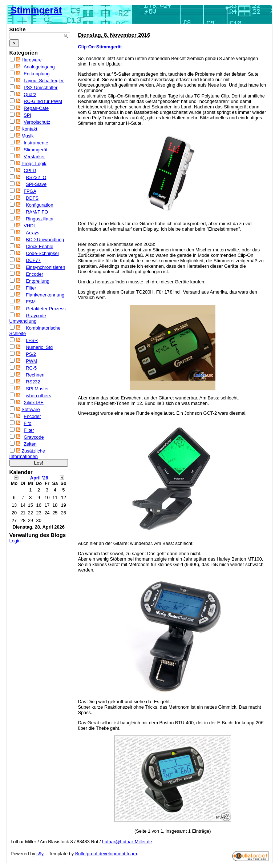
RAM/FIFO (37, 212)
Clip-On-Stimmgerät (100, 47)
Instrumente (36, 143)
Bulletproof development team (106, 854)
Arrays (33, 233)
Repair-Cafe (36, 108)
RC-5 (31, 368)
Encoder (35, 274)
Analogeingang (39, 67)
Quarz (30, 94)
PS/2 (31, 354)
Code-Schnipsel (42, 253)
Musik (27, 136)
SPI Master (37, 389)
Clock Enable (39, 246)
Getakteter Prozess (46, 309)
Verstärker (34, 157)
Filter (31, 288)
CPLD (30, 170)
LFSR (32, 340)
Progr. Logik (34, 164)
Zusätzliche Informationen (27, 454)
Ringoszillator (40, 219)
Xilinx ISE (34, 403)
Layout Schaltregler (44, 81)
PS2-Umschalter (41, 87)
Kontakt (29, 129)
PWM (31, 361)
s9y (40, 854)
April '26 (39, 478)
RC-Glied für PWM (43, 101)
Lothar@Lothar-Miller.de (127, 842)
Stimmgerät (36, 10)
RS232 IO (36, 177)
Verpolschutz (37, 122)
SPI (27, 115)
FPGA (30, 191)
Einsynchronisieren (45, 267)
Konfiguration (39, 205)
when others (39, 396)
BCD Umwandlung (45, 240)
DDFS (32, 198)
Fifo (27, 423)
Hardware (31, 60)
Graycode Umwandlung (28, 318)
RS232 (33, 382)
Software (31, 409)
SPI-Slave (36, 184)
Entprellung (38, 281)
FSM (31, 302)
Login (15, 541)
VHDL (30, 226)
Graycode (34, 437)
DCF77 (33, 260)
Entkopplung (37, 74)
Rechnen (35, 375)
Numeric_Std (39, 347)
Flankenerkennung (45, 295)
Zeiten (30, 444)
